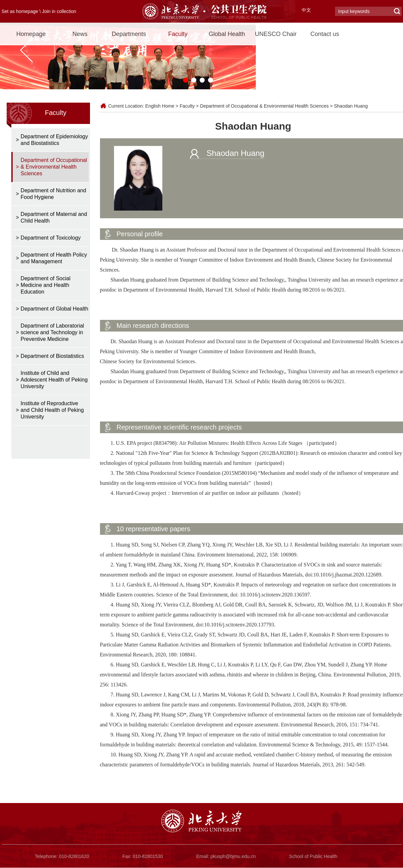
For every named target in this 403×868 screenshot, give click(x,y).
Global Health (227, 34)
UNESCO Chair (276, 34)
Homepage (31, 34)
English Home (160, 106)
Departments (129, 34)
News (80, 34)
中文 (306, 10)
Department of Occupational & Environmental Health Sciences (264, 106)
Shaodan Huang (351, 106)
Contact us (325, 34)
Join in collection (59, 11)
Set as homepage (20, 11)
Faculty (178, 34)
